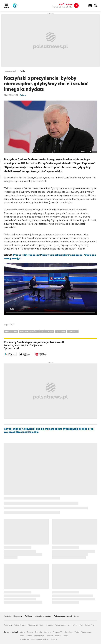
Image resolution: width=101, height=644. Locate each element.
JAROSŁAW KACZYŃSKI (29, 331)
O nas (77, 616)
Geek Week (73, 625)
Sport (42, 625)
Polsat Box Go (20, 625)
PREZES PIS (60, 331)
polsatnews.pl (10, 71)
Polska (23, 71)
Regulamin (18, 616)
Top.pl (65, 636)
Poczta (30, 632)
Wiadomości (33, 625)
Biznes (29, 636)
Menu (6, 8)
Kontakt (7, 616)
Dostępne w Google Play (17, 354)
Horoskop (69, 632)
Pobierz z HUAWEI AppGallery (47, 354)
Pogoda (50, 625)
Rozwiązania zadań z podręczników (34, 639)
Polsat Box (90, 625)
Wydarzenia (86, 632)
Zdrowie (50, 636)
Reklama (29, 616)
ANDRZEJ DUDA (11, 331)
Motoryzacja (39, 636)
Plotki (77, 632)
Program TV (58, 632)
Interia (22, 632)
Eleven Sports (61, 625)
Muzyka (54, 639)
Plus (81, 625)
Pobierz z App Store (32, 354)
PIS (42, 331)
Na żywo (47, 632)
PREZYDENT (73, 331)
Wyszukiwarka (96, 6)
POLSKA (50, 331)
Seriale (58, 636)
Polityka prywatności (63, 616)
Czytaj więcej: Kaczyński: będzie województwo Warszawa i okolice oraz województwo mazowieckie (49, 430)
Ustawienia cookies (43, 616)
